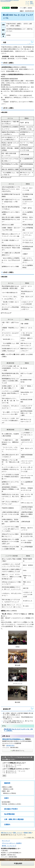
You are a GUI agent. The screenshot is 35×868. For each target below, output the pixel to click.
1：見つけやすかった (10, 771)
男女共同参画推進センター (17, 739)
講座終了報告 (28, 833)
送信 (4, 776)
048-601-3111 (10, 745)
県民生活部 (6, 739)
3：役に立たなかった (10, 767)
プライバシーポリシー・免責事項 (12, 843)
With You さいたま (6, 833)
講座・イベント (18, 833)
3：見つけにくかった (10, 773)
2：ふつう (18, 765)
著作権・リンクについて (9, 846)
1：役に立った (8, 765)
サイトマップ (6, 841)
